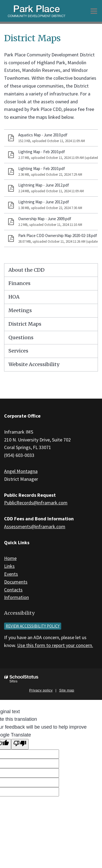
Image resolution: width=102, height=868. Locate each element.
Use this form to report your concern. (55, 645)
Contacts (13, 590)
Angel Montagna (21, 471)
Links (9, 566)
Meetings (20, 310)
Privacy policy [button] (41, 690)
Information (16, 597)
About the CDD (27, 270)
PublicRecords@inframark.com (36, 503)
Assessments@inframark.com (35, 526)
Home (10, 558)
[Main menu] (94, 11)
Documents (16, 582)
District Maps (25, 324)
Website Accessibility (34, 364)
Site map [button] (67, 690)
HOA (14, 297)
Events (11, 574)
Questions (21, 337)
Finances (19, 283)
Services (18, 351)
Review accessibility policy (33, 626)
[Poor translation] (20, 744)
